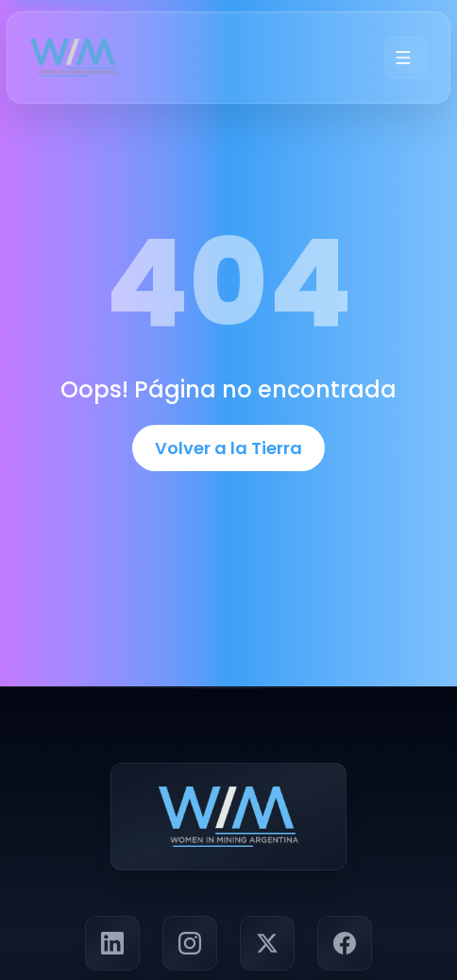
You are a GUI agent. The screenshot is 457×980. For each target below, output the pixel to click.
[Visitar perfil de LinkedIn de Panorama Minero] (112, 943)
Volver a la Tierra (228, 448)
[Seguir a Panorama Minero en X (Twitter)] (267, 943)
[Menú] (406, 58)
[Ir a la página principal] (74, 58)
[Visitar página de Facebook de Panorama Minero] (345, 943)
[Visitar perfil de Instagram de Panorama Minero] (190, 943)
